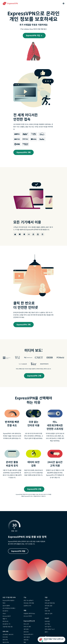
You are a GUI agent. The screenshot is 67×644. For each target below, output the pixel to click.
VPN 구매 (47, 611)
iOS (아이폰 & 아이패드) (9, 608)
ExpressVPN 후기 (28, 634)
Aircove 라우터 (28, 616)
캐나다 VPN (6, 642)
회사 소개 (26, 624)
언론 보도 (26, 640)
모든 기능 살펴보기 (29, 600)
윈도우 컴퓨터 (6, 606)
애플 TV (5, 619)
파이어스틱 (5, 621)
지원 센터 (47, 600)
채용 (25, 642)
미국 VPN (5, 637)
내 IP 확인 (47, 624)
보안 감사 (26, 632)
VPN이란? (47, 621)
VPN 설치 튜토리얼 (50, 603)
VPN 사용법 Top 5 (50, 629)
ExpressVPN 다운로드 (9, 600)
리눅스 (4, 614)
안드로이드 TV (6, 624)
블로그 (46, 632)
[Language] (64, 3)
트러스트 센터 (27, 627)
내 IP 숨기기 (48, 627)
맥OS (4, 603)
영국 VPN (5, 640)
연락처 (46, 608)
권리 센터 (26, 629)
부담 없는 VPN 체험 (29, 603)
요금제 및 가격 (27, 606)
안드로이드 (5, 611)
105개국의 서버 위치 (8, 634)
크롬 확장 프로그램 (8, 627)
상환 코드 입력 (49, 614)
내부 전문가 (27, 637)
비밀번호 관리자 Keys (29, 613)
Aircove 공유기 (7, 616)
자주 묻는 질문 (49, 606)
